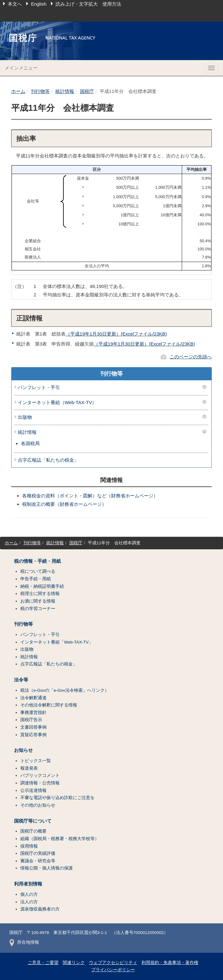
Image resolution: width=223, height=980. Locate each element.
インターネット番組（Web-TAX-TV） (57, 403)
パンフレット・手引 (39, 387)
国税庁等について (33, 821)
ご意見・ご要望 (43, 963)
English (39, 4)
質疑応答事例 (33, 735)
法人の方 (29, 902)
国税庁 (87, 91)
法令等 (21, 680)
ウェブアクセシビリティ (113, 963)
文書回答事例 (33, 727)
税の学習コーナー (38, 609)
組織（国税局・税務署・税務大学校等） (60, 839)
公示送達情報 (33, 790)
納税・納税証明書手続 (42, 586)
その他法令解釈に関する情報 (49, 705)
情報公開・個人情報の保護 (47, 868)
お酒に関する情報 (38, 601)
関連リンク (74, 963)
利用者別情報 (28, 884)
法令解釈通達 (33, 698)
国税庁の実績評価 (38, 853)
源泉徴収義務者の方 (40, 909)
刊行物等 (40, 91)
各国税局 (30, 443)
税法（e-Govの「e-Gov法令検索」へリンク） (65, 690)
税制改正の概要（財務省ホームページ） (64, 504)
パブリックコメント (40, 775)
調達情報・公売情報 (40, 783)
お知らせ (23, 750)
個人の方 (29, 894)
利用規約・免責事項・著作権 (170, 963)
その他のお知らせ (38, 805)
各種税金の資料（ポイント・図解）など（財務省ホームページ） (90, 496)
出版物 (25, 417)
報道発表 (29, 768)
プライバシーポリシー (113, 970)
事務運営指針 (33, 713)
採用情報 (29, 846)
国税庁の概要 (33, 831)
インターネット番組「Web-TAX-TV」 (57, 642)
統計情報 (65, 91)
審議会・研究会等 (38, 861)
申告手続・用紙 (36, 579)
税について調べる (38, 571)
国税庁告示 (31, 720)
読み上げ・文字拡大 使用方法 (88, 4)
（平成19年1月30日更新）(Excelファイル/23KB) (116, 334)
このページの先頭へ (191, 357)
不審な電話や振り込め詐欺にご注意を (57, 798)
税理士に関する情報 (40, 594)
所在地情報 (24, 942)
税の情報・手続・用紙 (37, 561)
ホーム (18, 91)
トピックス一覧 (36, 761)
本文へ (15, 4)
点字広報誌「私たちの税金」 (48, 460)
